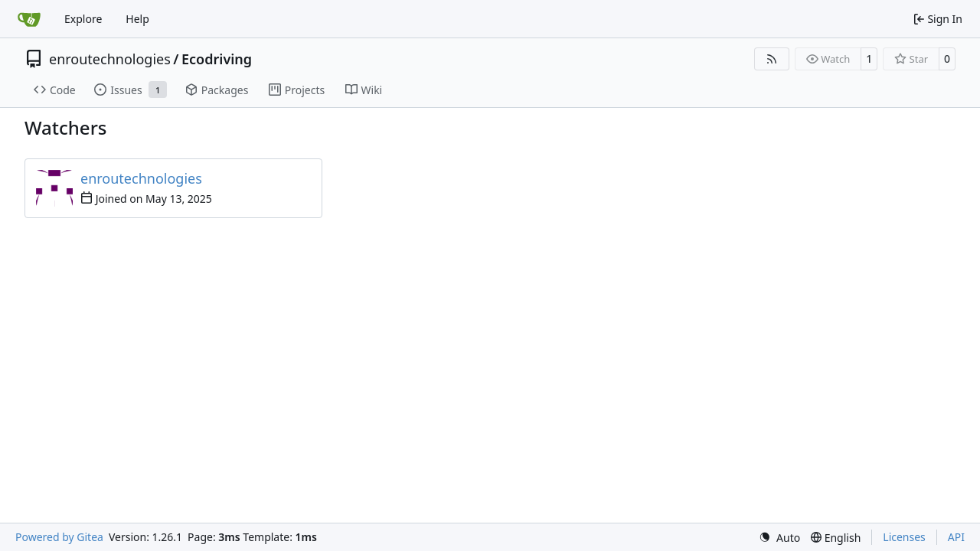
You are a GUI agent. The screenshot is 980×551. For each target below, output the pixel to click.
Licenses (904, 537)
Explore (83, 19)
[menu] (779, 538)
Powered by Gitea (59, 537)
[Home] (29, 19)
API (956, 537)
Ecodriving (217, 59)
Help (137, 19)
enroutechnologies (110, 59)
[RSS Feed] (772, 59)
